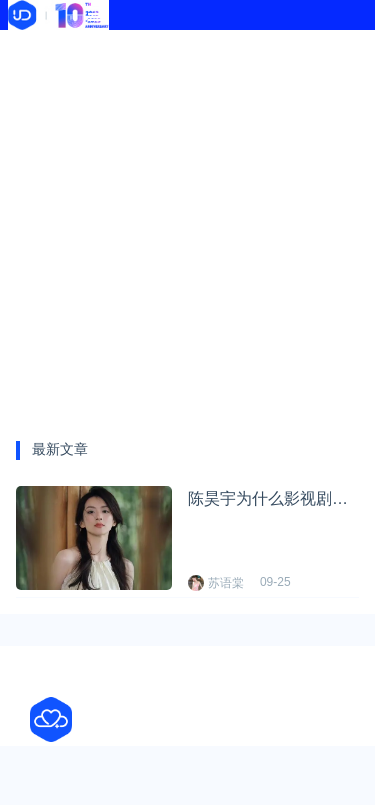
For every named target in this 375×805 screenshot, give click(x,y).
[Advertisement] (187, 227)
